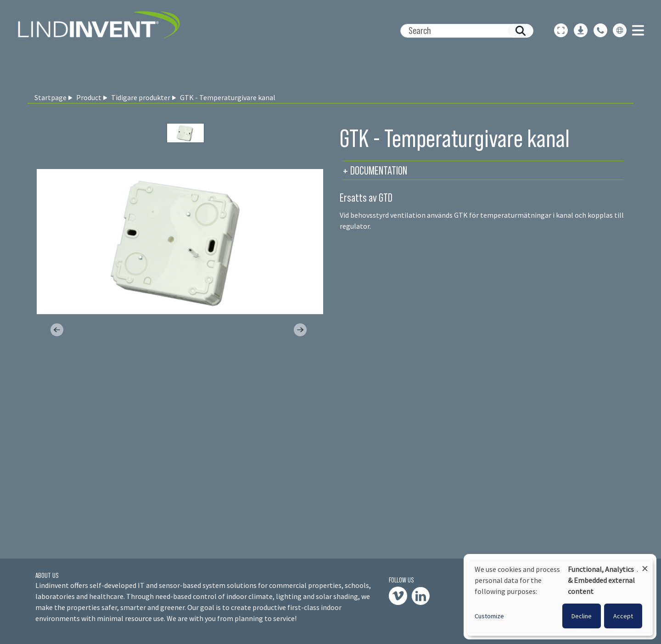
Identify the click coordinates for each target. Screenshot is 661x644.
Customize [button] (489, 616)
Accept (623, 616)
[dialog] (560, 597)
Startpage (50, 97)
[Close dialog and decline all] (645, 564)
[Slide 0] (185, 133)
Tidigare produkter (141, 97)
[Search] (463, 31)
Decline (582, 616)
